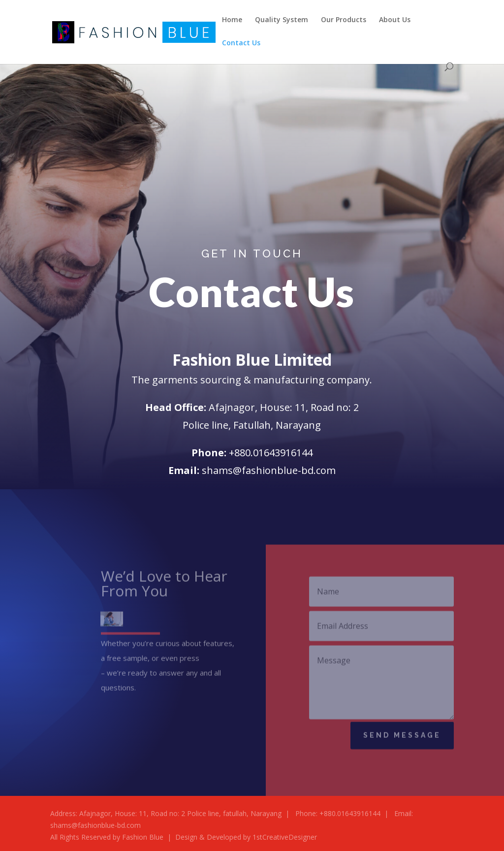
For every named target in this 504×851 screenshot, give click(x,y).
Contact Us (241, 43)
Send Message (402, 737)
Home (232, 20)
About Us (395, 20)
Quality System (282, 20)
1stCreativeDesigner (285, 837)
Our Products (344, 20)
